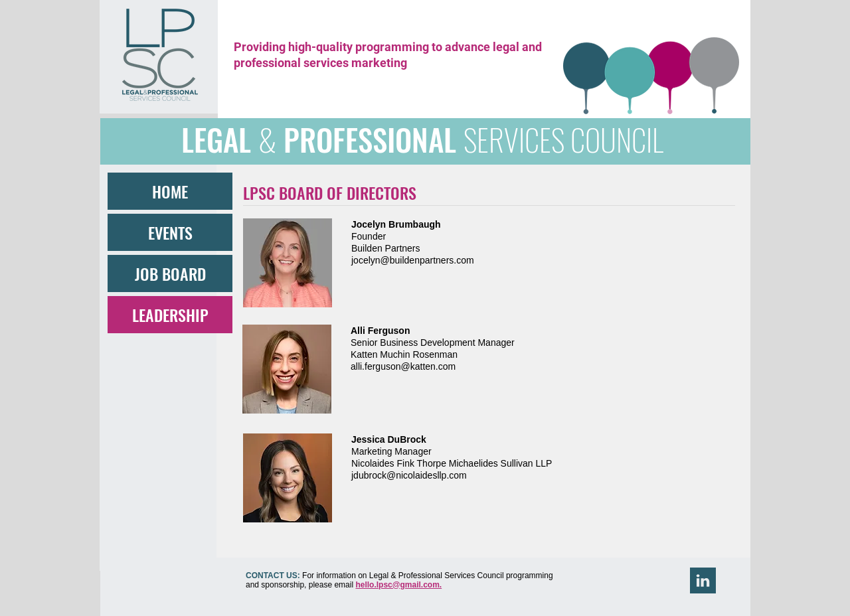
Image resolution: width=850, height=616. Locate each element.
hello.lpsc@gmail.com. (398, 585)
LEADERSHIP (170, 315)
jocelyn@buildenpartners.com (413, 260)
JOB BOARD (170, 273)
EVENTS (170, 232)
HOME (170, 191)
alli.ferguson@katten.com (403, 366)
